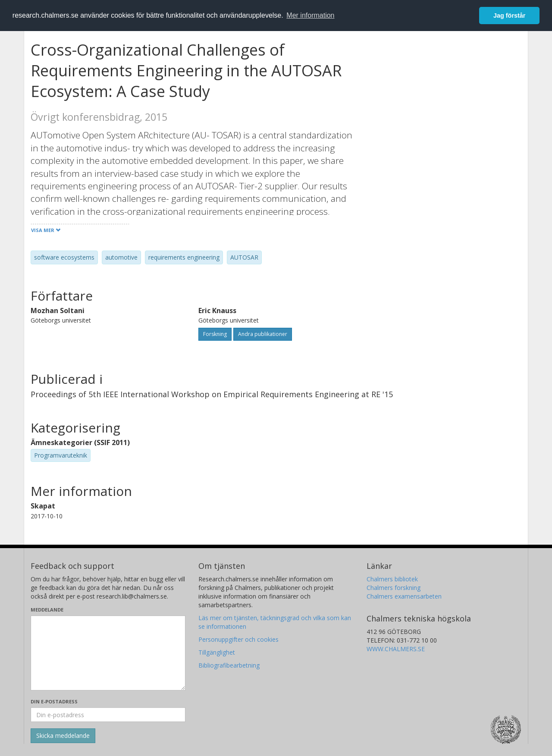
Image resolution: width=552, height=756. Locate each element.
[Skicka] (63, 736)
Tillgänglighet (217, 652)
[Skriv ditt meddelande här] (108, 653)
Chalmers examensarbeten (404, 596)
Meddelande (47, 610)
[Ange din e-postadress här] (108, 715)
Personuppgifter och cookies (238, 639)
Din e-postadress (54, 701)
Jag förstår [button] (509, 16)
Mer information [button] (310, 15)
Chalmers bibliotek (392, 579)
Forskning (215, 334)
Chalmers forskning (394, 588)
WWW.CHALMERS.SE (396, 649)
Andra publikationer (263, 334)
